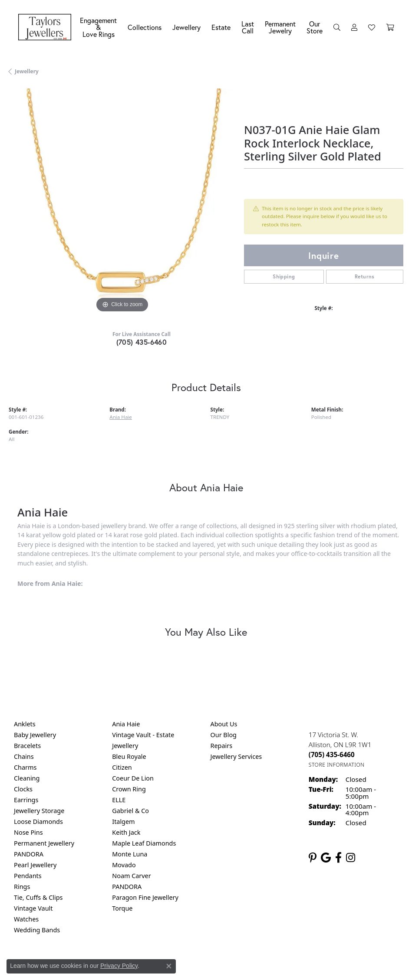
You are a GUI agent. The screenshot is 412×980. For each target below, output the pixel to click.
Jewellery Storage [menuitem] (39, 811)
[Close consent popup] (169, 966)
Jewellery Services (236, 756)
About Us (224, 724)
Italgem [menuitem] (123, 822)
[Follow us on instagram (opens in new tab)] (351, 858)
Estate (221, 27)
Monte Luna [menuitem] (130, 854)
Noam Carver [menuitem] (131, 876)
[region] (122, 202)
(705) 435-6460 (142, 342)
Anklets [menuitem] (25, 724)
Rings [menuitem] (22, 887)
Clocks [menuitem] (23, 789)
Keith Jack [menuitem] (126, 832)
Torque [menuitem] (122, 908)
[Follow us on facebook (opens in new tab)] (338, 858)
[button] (337, 27)
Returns (365, 276)
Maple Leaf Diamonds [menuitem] (144, 843)
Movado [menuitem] (124, 865)
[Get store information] (337, 765)
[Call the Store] (332, 755)
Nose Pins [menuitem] (28, 832)
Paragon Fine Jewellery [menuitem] (145, 897)
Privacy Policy (119, 966)
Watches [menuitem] (26, 919)
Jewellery (186, 27)
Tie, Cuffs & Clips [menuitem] (38, 897)
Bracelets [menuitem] (27, 746)
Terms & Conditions (215, 966)
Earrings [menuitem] (26, 800)
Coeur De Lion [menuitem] (133, 778)
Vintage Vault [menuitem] (33, 908)
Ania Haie (121, 417)
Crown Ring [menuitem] (129, 789)
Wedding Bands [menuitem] (37, 930)
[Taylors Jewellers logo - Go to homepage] (47, 27)
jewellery (27, 71)
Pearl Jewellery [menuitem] (35, 865)
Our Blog (224, 735)
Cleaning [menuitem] (27, 778)
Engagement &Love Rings (98, 27)
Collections (145, 27)
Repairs (222, 746)
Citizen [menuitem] (122, 767)
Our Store (315, 27)
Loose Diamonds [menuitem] (38, 822)
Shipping (284, 276)
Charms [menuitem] (25, 767)
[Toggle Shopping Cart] (390, 27)
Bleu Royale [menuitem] (129, 756)
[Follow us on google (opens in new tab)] (326, 858)
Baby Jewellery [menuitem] (35, 735)
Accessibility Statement (279, 966)
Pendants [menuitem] (28, 876)
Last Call (248, 27)
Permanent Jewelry (280, 27)
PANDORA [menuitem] (29, 854)
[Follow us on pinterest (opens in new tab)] (313, 858)
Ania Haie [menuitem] (126, 724)
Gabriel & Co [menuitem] (130, 811)
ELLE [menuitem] (119, 800)
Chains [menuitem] (24, 756)
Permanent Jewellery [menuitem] (44, 843)
